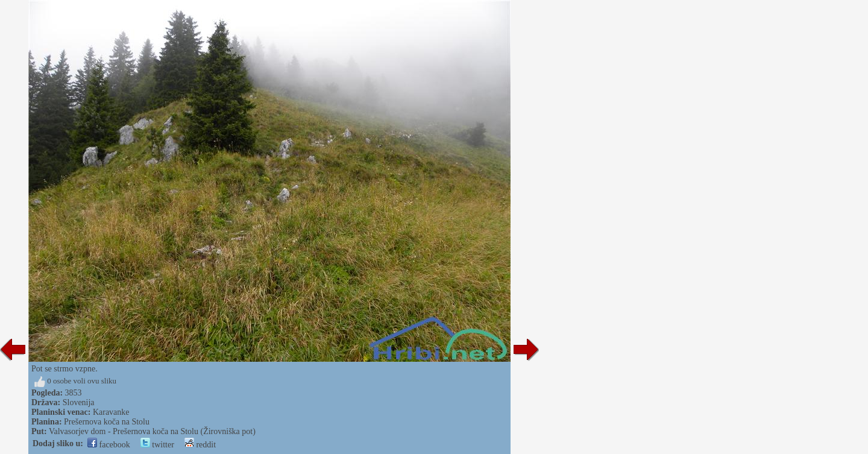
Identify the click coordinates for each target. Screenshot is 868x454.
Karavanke (111, 412)
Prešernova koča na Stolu (107, 422)
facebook (109, 445)
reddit (200, 445)
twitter (157, 445)
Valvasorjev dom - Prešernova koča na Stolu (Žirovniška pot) (152, 431)
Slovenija (79, 402)
